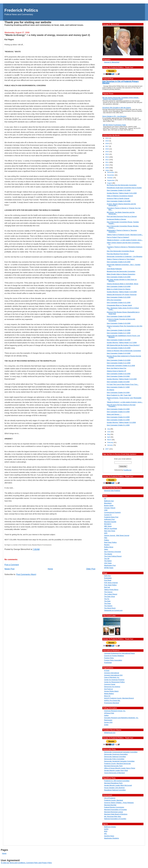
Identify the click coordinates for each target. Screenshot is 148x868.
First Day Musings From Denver (118, 254)
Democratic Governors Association (116, 754)
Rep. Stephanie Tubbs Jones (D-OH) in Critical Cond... (123, 309)
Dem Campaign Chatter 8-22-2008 (119, 297)
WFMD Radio (109, 568)
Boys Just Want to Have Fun (117, 368)
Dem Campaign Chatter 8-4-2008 (118, 412)
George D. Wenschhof (112, 62)
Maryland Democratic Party (113, 766)
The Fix (107, 599)
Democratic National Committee (115, 757)
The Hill (107, 559)
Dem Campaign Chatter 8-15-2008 (119, 348)
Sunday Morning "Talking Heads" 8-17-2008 (122, 343)
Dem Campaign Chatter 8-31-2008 (119, 190)
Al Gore (107, 671)
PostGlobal (108, 663)
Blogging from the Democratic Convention (121, 271)
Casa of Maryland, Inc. (112, 677)
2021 (107, 138)
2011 (107, 162)
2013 (107, 157)
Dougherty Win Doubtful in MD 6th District (117, 108)
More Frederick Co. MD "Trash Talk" (119, 395)
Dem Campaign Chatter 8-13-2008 (119, 360)
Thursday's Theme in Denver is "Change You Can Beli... (124, 209)
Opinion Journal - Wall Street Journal (117, 535)
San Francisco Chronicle (112, 552)
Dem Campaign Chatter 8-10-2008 (119, 374)
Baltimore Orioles (110, 827)
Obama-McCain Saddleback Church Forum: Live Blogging (123, 336)
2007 (107, 449)
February (110, 442)
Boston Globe (109, 505)
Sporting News (109, 836)
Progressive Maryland (112, 703)
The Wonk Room (110, 608)
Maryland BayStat (110, 805)
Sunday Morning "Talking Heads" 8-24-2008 (122, 292)
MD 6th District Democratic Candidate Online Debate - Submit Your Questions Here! (121, 98)
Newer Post (9, 569)
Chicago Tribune (110, 508)
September (111, 180)
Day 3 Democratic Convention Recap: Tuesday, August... (123, 223)
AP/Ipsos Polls (109, 713)
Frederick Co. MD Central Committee (117, 781)
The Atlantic (108, 554)
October (110, 178)
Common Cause (110, 684)
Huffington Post (109, 519)
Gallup (106, 715)
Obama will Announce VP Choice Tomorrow (122, 295)
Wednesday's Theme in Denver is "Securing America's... (122, 231)
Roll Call (107, 587)
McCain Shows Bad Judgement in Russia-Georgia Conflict (124, 357)
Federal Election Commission (114, 807)
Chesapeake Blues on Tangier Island (119, 305)
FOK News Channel (111, 583)
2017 (107, 146)
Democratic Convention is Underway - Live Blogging (125, 256)
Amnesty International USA (113, 675)
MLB (106, 831)
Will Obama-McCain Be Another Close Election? (123, 345)
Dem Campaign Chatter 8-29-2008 (119, 201)
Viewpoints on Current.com (113, 610)
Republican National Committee (115, 790)
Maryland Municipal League (113, 812)
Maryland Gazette (110, 522)
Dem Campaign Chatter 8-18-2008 (119, 330)
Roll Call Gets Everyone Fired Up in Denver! (122, 216)
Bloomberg (108, 503)
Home (50, 569)
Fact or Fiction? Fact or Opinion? (118, 237)
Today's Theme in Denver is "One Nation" (121, 259)
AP (105, 499)
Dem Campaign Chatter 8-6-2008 (118, 392)
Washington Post (110, 565)
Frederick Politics (21, 10)
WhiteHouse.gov (110, 733)
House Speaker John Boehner (114, 788)
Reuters (107, 545)
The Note (107, 601)
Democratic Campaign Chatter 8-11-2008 (121, 366)
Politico (107, 540)
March (110, 440)
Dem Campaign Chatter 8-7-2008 (118, 387)
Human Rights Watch (111, 691)
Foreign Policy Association (113, 660)
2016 (107, 149)
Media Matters (109, 694)
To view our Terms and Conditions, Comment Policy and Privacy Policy (26, 863)
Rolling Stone (109, 547)
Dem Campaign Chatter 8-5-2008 (118, 409)
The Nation (108, 561)
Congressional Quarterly (112, 512)
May (109, 434)
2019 (107, 141)
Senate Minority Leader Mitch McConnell (118, 785)
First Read (108, 580)
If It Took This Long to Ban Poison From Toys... (123, 384)
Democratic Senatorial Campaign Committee (119, 761)
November (111, 175)
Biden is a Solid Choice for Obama (119, 289)
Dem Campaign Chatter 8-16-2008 (119, 340)
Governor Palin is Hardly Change (118, 198)
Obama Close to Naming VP (116, 371)
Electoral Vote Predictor (112, 491)
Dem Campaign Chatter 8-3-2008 (118, 417)
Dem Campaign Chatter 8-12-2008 (119, 363)
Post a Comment (12, 565)
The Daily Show (109, 596)
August (110, 183)
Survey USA (108, 722)
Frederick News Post (111, 517)
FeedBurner (127, 470)
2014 (107, 154)
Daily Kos (107, 576)
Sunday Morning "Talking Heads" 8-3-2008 (121, 422)
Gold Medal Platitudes (114, 269)
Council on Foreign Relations (114, 656)
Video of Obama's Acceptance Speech (120, 196)
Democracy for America (112, 687)
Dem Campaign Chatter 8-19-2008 (119, 323)
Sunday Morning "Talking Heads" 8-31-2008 (122, 193)
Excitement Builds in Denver (116, 219)
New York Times (110, 531)
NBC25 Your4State (111, 528)
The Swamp (108, 606)
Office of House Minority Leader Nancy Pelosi (120, 768)
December (111, 172)
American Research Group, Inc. (115, 711)
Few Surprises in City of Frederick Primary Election (120, 82)
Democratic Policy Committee (114, 759)
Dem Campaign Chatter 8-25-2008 (119, 262)
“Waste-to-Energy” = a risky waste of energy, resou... (125, 240)
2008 (107, 170)
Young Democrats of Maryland (114, 773)
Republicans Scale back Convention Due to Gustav (124, 188)
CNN (106, 510)
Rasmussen (108, 720)
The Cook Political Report (113, 556)
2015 (107, 152)
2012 (107, 160)
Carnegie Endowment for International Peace (119, 653)
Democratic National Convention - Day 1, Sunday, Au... (124, 265)
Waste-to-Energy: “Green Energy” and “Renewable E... (124, 399)
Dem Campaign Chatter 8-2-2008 (118, 420)
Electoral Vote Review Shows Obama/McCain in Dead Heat (123, 313)
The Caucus (108, 592)
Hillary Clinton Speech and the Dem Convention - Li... (124, 243)
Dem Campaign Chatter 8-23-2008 (119, 286)
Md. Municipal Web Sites (113, 816)
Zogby (106, 725)
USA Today (108, 563)
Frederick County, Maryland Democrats (117, 764)
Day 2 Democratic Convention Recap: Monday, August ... (123, 227)
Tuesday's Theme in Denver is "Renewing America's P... (125, 248)
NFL (106, 834)
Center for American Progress (114, 680)
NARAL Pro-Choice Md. (112, 700)
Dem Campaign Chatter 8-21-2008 (119, 302)
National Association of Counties (115, 819)
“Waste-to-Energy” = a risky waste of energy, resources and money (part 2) (47, 35)
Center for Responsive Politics (114, 682)
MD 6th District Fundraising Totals (115, 125)
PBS (106, 538)
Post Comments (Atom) (26, 574)
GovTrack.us (108, 689)
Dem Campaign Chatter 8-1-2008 (118, 425)
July (109, 429)
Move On (107, 696)
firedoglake (108, 578)
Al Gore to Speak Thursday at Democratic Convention (121, 320)
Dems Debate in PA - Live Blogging (114, 116)
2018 (107, 143)
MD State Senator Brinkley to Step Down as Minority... (122, 280)
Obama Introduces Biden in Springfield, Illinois (123, 284)
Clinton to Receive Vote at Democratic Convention (124, 351)
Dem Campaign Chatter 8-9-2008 (118, 376)
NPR (106, 533)
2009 (107, 168)
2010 (107, 165)
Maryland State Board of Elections (116, 814)
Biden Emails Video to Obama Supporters (121, 274)
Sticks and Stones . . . (114, 414)
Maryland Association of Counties (115, 810)
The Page (107, 603)
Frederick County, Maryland (113, 800)
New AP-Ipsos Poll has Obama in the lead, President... (121, 405)
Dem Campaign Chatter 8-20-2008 (119, 316)
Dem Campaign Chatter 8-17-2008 (119, 333)
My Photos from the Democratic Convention (122, 185)
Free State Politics (110, 585)
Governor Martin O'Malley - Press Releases (119, 803)
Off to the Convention (114, 300)
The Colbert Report (111, 594)
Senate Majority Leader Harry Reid (116, 770)
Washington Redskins (111, 838)
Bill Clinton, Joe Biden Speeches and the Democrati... (121, 213)
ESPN (106, 829)
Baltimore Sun (109, 501)
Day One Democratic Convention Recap (121, 251)
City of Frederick (110, 798)
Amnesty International (112, 673)
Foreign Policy (109, 658)
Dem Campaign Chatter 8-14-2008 (119, 353)
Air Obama (111, 390)
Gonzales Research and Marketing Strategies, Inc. (121, 718)
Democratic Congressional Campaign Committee (121, 752)
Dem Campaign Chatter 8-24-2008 (119, 277)
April (109, 437)
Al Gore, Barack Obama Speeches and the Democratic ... (121, 205)
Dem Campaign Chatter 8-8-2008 (118, 382)
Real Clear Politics (110, 542)
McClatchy (108, 524)
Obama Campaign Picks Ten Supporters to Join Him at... (125, 327)
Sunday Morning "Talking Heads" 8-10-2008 (122, 379)
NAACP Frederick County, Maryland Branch (119, 698)
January (110, 445)
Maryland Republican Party (113, 783)
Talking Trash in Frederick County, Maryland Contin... (125, 235)
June (109, 432)
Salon (106, 549)
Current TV (108, 515)
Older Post (91, 569)
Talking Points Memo (111, 590)
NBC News (108, 526)
